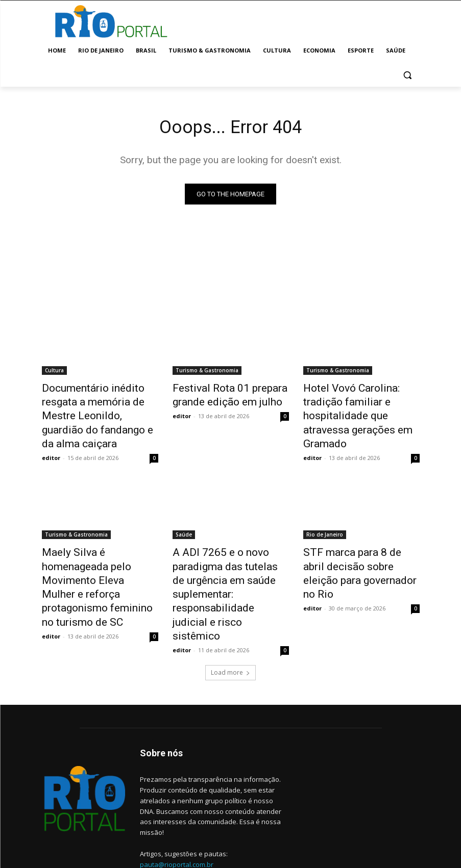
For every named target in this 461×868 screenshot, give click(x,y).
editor (51, 436)
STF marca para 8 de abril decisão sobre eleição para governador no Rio (355, 541)
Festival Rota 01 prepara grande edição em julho (219, 395)
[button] (408, 75)
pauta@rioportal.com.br (177, 812)
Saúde (184, 513)
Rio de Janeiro (325, 513)
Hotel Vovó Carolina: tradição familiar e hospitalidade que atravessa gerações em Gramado (359, 406)
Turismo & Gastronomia (207, 373)
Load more (231, 621)
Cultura (54, 373)
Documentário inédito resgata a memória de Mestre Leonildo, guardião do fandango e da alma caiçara (99, 406)
